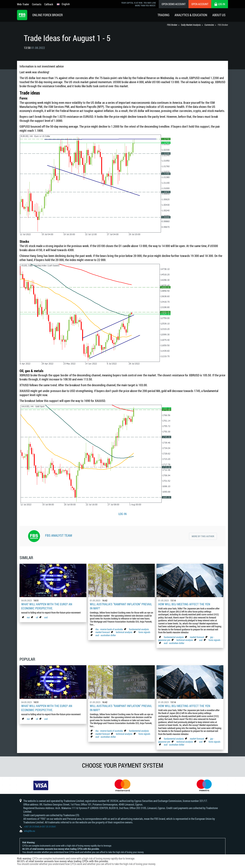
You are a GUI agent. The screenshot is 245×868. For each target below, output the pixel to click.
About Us (219, 15)
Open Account (200, 4)
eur (28, 617)
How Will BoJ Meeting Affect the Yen (184, 604)
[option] (41, 785)
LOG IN (122, 514)
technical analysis (124, 632)
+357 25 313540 (32, 827)
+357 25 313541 (48, 827)
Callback (49, 4)
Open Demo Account (174, 4)
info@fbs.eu (30, 831)
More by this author (203, 536)
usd (46, 617)
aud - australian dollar (106, 635)
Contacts (37, 4)
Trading (164, 15)
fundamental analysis (139, 629)
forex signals (144, 632)
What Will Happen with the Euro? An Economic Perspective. (47, 606)
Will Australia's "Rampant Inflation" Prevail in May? (121, 606)
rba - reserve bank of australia (109, 629)
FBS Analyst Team (59, 535)
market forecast (103, 632)
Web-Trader (23, 4)
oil (37, 617)
